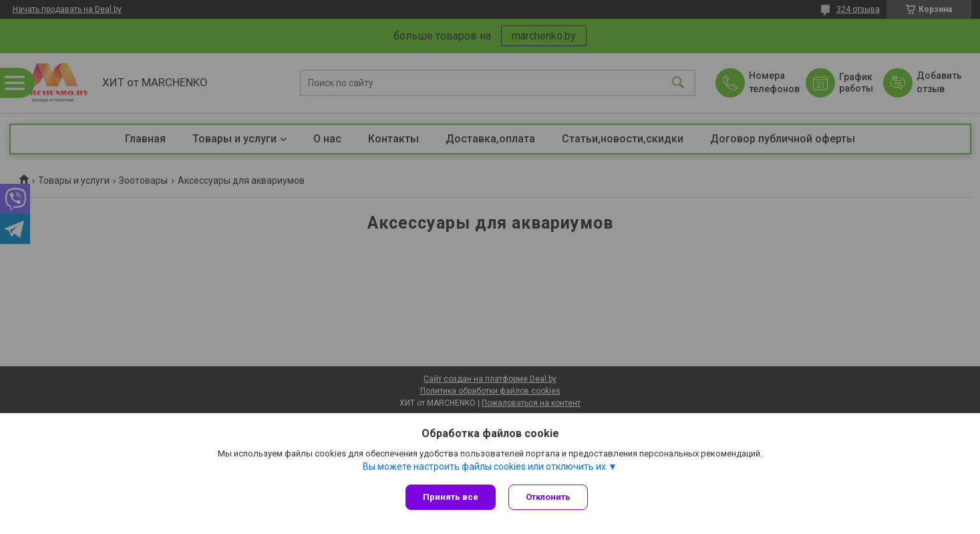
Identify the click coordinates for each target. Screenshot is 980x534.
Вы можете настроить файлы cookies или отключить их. (485, 466)
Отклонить (549, 497)
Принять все (451, 497)
